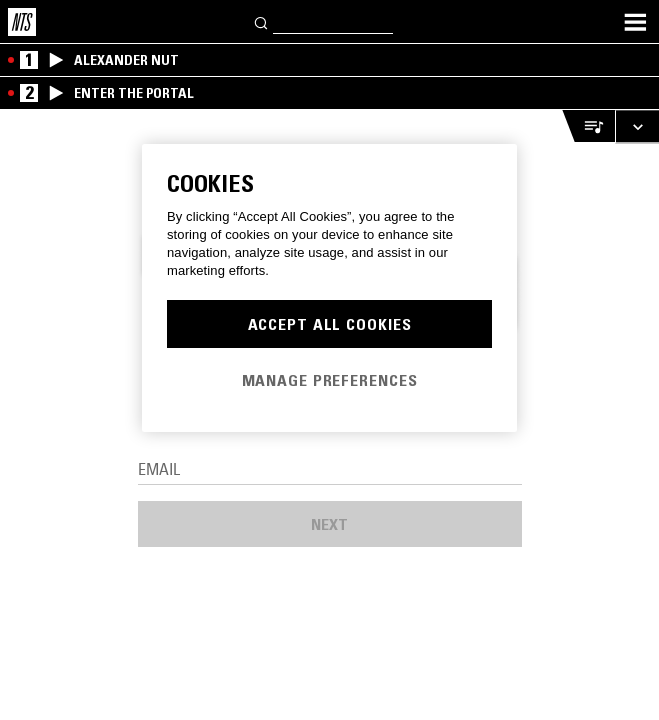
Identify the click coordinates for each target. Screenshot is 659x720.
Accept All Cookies (330, 324)
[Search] (262, 21)
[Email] (330, 470)
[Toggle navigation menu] (635, 22)
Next (329, 524)
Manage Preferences (330, 380)
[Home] (22, 22)
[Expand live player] (637, 126)
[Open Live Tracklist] (588, 126)
